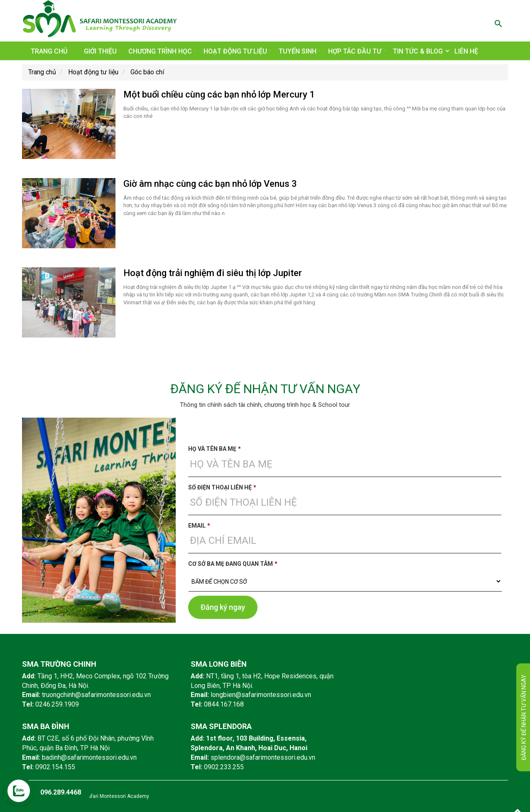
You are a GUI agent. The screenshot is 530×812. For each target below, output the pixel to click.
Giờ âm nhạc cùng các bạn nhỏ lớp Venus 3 (210, 184)
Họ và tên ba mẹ (215, 449)
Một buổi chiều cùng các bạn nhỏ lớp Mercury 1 (219, 94)
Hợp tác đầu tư (356, 51)
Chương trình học (162, 51)
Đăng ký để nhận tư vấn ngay (524, 717)
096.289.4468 (61, 792)
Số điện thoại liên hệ (222, 487)
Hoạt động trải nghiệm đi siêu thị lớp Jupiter (213, 273)
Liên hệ (466, 51)
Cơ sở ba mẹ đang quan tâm (233, 564)
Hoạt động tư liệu (237, 51)
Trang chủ (49, 51)
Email (199, 526)
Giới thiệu (102, 51)
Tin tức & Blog (420, 51)
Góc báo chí (147, 72)
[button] (498, 25)
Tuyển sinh (299, 51)
